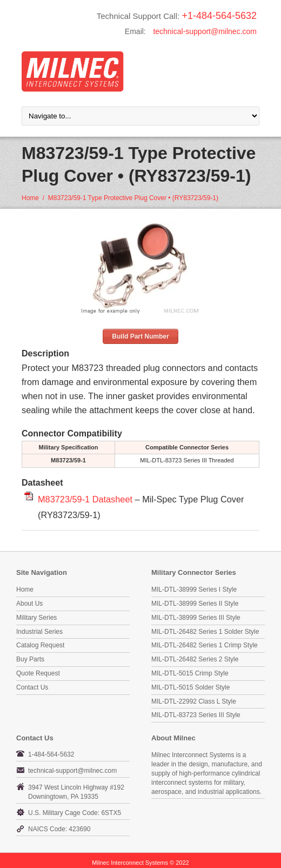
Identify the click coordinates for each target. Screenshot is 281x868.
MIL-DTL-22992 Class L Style (194, 701)
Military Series (36, 618)
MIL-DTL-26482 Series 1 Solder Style (205, 632)
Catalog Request (40, 645)
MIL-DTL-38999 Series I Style (194, 589)
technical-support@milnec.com (205, 31)
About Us (29, 604)
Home (30, 198)
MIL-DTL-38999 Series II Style (195, 604)
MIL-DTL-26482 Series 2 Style (195, 659)
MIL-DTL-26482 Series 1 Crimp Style (205, 645)
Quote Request (38, 673)
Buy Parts (30, 659)
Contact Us (32, 687)
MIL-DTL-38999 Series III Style (196, 618)
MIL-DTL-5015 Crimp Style (190, 673)
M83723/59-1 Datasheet (85, 499)
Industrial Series (39, 632)
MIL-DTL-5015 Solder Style (190, 687)
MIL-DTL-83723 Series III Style (196, 715)
